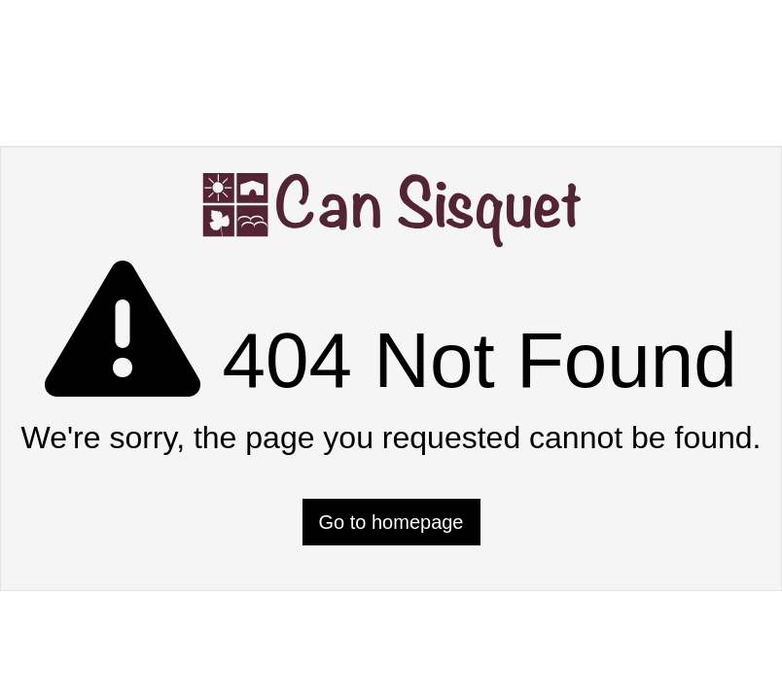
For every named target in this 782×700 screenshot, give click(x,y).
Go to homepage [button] (391, 522)
